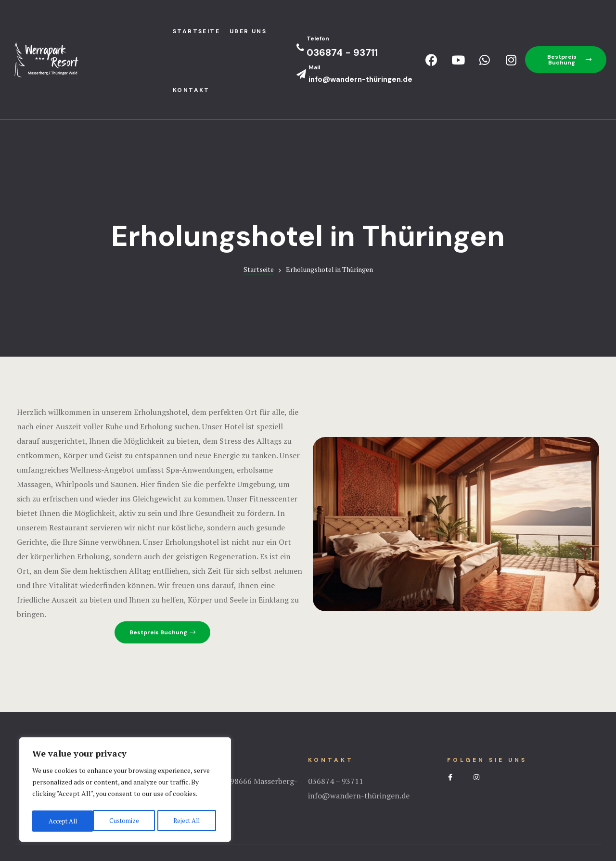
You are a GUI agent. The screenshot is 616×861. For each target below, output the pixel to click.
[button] (566, 60)
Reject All (125, 821)
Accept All (188, 821)
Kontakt (191, 90)
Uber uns (248, 31)
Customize (62, 821)
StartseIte (196, 31)
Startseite (259, 211)
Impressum (308, 815)
